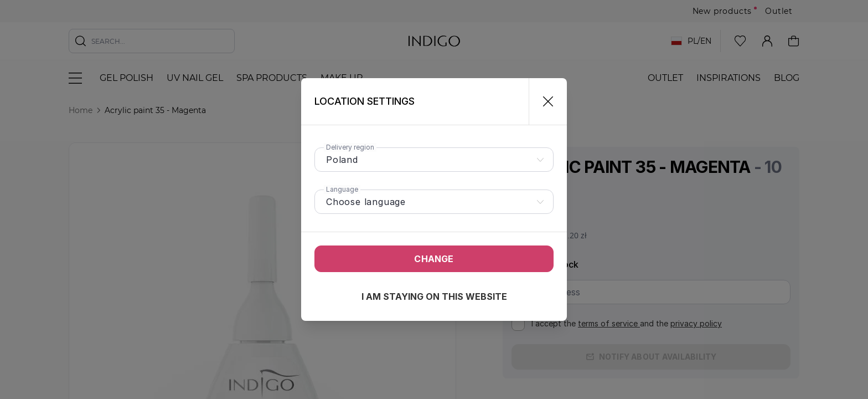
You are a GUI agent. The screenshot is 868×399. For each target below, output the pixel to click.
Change (434, 259)
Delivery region (350, 147)
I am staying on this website (434, 296)
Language (342, 189)
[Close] (543, 101)
